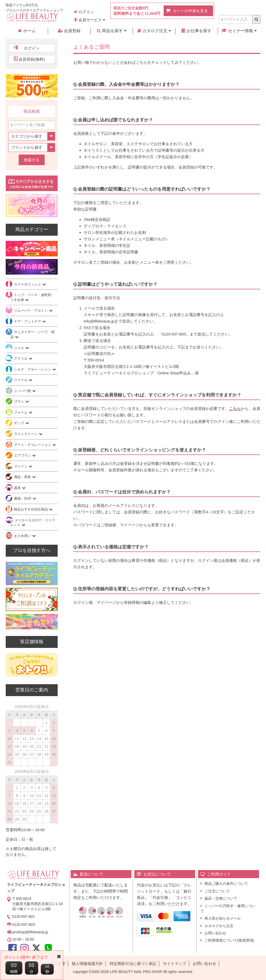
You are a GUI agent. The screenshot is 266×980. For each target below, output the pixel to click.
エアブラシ (23, 455)
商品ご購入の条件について (226, 884)
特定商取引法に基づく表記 (133, 964)
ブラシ (20, 401)
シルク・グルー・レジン (33, 369)
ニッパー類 (23, 391)
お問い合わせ (215, 933)
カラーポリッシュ (28, 284)
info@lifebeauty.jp (99, 321)
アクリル (21, 358)
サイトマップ (175, 964)
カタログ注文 (154, 31)
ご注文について (217, 891)
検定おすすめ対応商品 (31, 509)
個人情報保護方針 (87, 964)
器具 (18, 488)
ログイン (84, 12)
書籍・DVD (23, 498)
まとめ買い (23, 536)
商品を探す (112, 31)
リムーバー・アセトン (31, 310)
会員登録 (69, 31)
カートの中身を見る (190, 11)
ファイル (21, 380)
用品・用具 (23, 477)
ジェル (20, 348)
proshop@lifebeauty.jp (30, 932)
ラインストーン (26, 434)
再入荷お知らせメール (223, 918)
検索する (32, 160)
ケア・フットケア (28, 321)
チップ (20, 423)
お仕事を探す (196, 31)
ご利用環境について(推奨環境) (229, 940)
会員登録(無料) (32, 59)
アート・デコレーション (33, 445)
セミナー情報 (239, 31)
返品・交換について (221, 898)
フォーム (21, 412)
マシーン (21, 466)
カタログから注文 (219, 926)
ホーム (27, 31)
